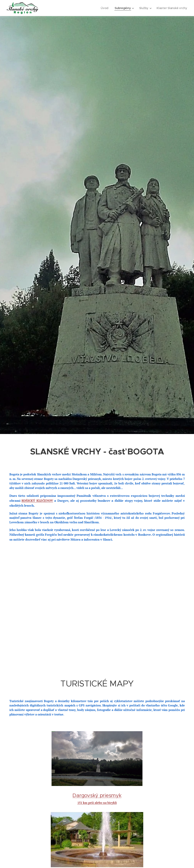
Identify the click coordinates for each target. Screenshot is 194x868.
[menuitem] (104, 8)
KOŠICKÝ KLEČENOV (37, 501)
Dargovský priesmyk (97, 795)
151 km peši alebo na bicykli (97, 803)
